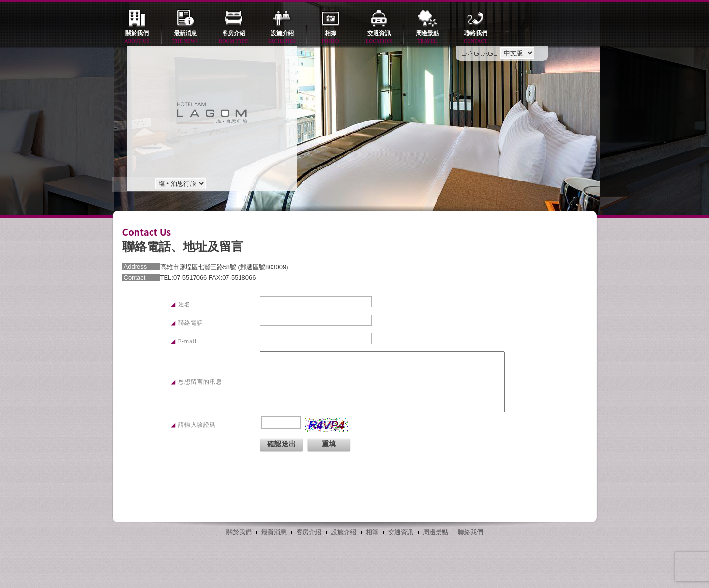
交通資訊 (379, 38)
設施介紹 (282, 38)
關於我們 (137, 38)
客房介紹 (234, 38)
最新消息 (185, 38)
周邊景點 (427, 38)
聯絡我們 (476, 38)
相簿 (331, 38)
